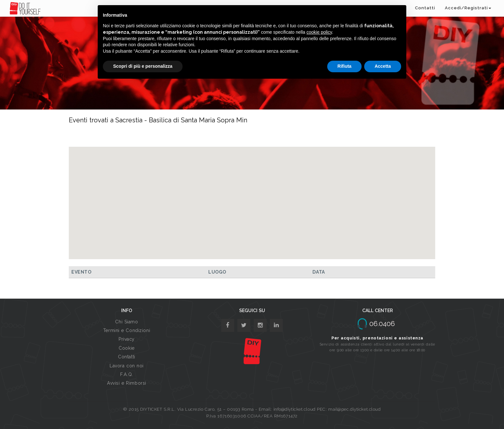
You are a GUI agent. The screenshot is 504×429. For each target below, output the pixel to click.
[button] (252, 197)
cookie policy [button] (319, 32)
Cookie (126, 348)
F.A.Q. (126, 374)
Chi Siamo (126, 322)
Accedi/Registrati (468, 8)
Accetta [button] (383, 66)
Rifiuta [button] (345, 66)
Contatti (425, 8)
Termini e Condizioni (127, 330)
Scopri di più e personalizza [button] (143, 66)
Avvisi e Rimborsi (127, 383)
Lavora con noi (127, 366)
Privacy (127, 339)
